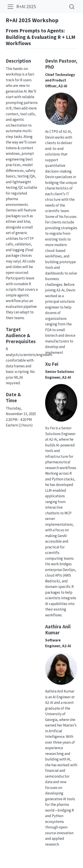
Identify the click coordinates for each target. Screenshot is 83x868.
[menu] (10, 7)
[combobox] (72, 7)
